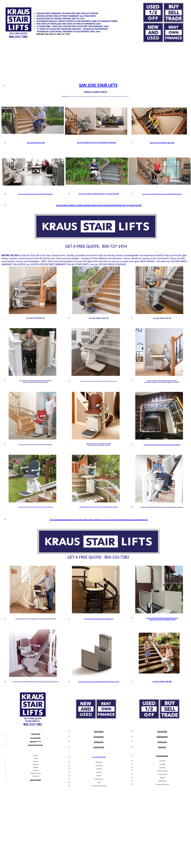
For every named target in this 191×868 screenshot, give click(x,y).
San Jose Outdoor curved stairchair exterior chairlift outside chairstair (99, 507)
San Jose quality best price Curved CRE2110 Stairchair (97, 143)
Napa (99, 782)
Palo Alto (36, 761)
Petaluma (36, 764)
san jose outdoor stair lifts (162, 681)
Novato (36, 758)
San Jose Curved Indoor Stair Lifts (162, 143)
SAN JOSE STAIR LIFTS (98, 85)
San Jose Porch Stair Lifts (36, 143)
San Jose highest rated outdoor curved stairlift (99, 194)
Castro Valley (99, 766)
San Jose (36, 756)
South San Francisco (162, 771)
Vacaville (162, 778)
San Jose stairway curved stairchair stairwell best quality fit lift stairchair (162, 445)
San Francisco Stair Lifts (99, 757)
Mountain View (99, 779)
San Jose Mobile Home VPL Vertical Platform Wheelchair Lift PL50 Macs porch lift (99, 682)
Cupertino (99, 769)
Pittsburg (36, 767)
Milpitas (99, 776)
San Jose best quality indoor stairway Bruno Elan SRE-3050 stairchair (35, 194)
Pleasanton (36, 770)
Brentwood (99, 762)
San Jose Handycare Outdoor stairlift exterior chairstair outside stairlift (35, 507)
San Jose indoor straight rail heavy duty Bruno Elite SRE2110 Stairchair (162, 194)
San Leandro (36, 776)
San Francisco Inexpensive (99, 786)
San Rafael (163, 764)
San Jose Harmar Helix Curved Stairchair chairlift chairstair (99, 619)
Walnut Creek (162, 781)
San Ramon (163, 768)
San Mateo (163, 761)
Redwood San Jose (36, 773)
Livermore (99, 772)
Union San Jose (162, 774)
